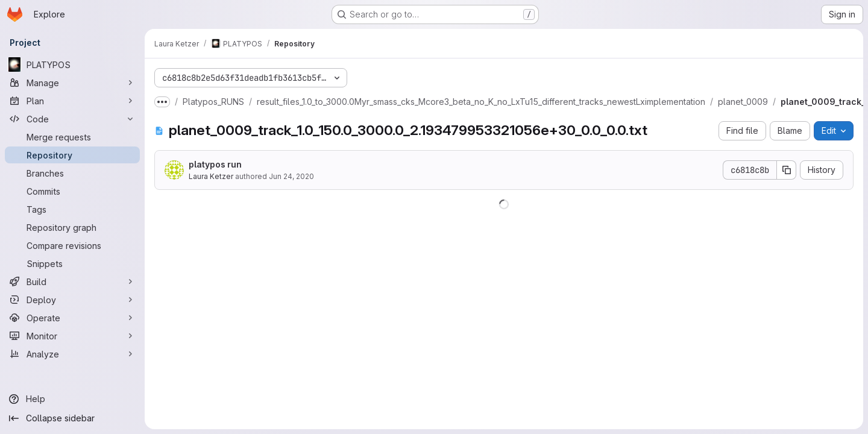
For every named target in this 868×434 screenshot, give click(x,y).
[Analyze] (72, 354)
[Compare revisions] (72, 245)
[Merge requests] (72, 137)
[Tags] (72, 209)
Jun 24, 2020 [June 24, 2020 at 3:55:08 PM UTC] (291, 176)
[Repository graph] (72, 227)
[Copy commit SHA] (787, 170)
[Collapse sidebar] (72, 418)
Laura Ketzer (211, 176)
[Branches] (72, 173)
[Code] (72, 119)
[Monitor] (72, 336)
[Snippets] (72, 263)
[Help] (72, 399)
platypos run (215, 164)
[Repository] (72, 155)
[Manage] (72, 83)
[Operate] (72, 318)
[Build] (72, 281)
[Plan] (72, 101)
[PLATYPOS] (72, 64)
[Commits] (72, 191)
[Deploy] (72, 300)
